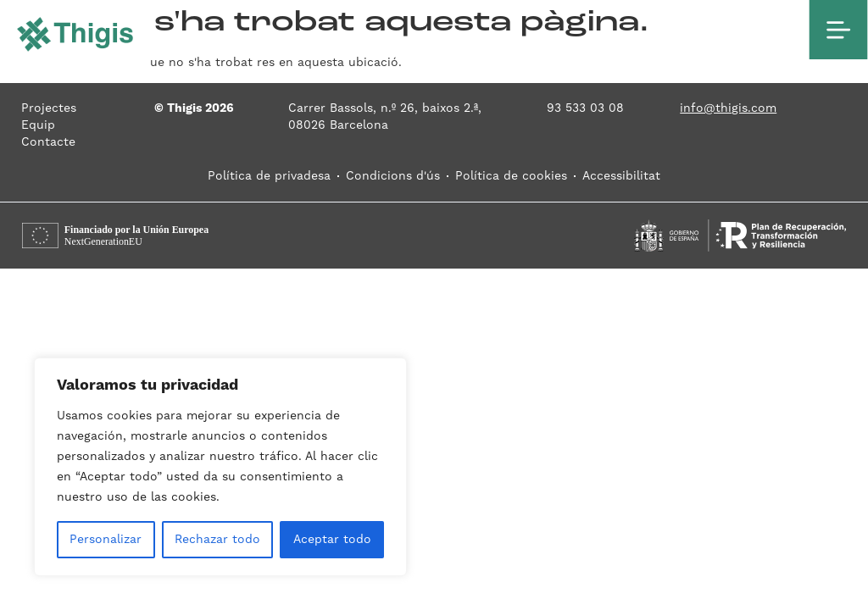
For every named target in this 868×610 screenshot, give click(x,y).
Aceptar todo (332, 540)
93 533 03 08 (585, 108)
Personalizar (106, 540)
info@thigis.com (728, 108)
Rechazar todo (217, 540)
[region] (220, 467)
